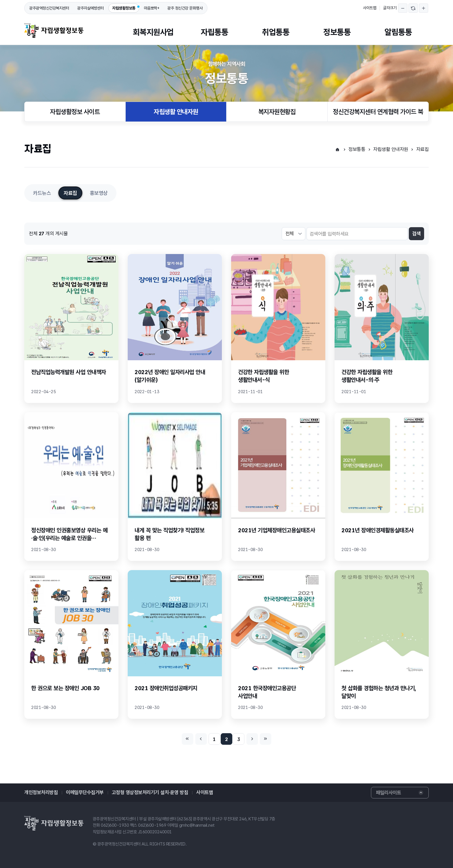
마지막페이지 (266, 739)
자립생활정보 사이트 (75, 112)
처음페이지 (187, 739)
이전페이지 (201, 739)
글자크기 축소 (403, 8)
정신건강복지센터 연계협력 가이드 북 (378, 112)
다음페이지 (252, 739)
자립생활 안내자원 (176, 112)
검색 (416, 234)
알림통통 (398, 32)
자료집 (423, 149)
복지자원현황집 (277, 112)
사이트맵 (370, 8)
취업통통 (276, 32)
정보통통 (337, 32)
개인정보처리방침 (41, 792)
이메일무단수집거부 (85, 792)
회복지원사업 (153, 32)
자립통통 (214, 32)
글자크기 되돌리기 (413, 8)
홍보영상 (99, 193)
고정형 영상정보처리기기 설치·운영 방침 (150, 792)
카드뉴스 (42, 193)
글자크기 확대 (424, 8)
